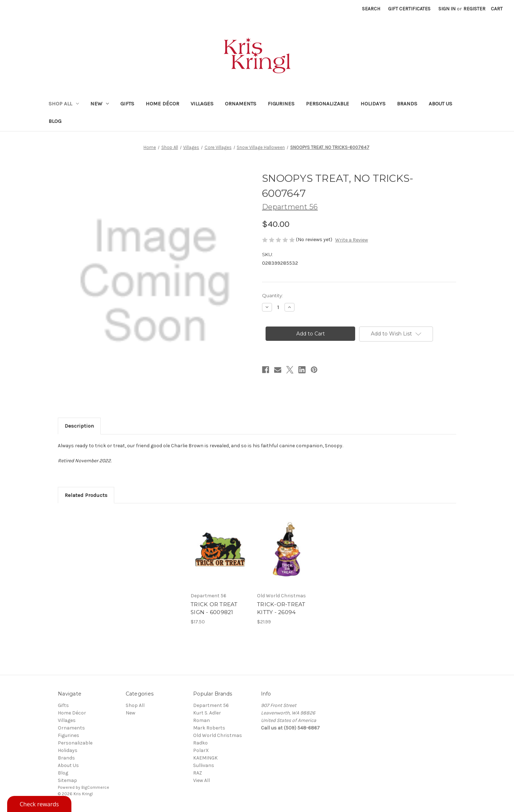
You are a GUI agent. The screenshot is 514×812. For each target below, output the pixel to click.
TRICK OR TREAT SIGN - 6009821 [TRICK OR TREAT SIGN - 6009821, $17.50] (214, 608)
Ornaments (241, 104)
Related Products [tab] (86, 495)
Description (79, 426)
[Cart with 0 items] (497, 9)
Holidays (373, 104)
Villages (202, 104)
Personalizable (327, 104)
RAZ (198, 773)
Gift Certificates (409, 9)
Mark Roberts (209, 728)
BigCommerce (95, 787)
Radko (200, 743)
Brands (407, 104)
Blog (55, 121)
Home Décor (162, 104)
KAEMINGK (205, 758)
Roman (201, 720)
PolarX (201, 750)
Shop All (64, 104)
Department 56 (211, 705)
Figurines (281, 104)
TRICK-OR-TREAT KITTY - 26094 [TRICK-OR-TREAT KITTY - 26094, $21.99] (281, 608)
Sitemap (67, 780)
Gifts (127, 104)
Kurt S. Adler (207, 713)
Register (474, 9)
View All (201, 780)
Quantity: (273, 295)
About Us (440, 104)
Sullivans (204, 765)
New (100, 104)
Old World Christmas (218, 735)
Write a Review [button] (352, 240)
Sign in (447, 9)
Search (371, 9)
